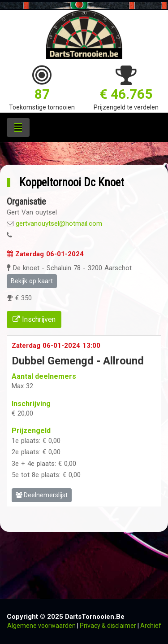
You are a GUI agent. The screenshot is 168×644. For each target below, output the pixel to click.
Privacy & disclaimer (108, 626)
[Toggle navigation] (18, 127)
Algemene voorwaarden (41, 626)
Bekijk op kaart (32, 281)
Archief (151, 626)
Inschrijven (34, 319)
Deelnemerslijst (42, 495)
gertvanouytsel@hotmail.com (59, 223)
